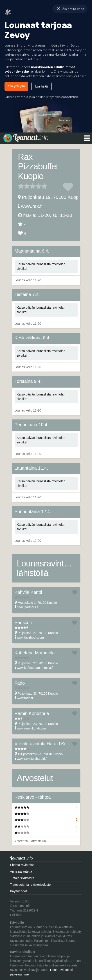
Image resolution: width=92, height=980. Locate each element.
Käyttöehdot (19, 891)
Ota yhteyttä (16, 86)
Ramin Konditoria (32, 713)
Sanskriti (23, 623)
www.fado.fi (25, 698)
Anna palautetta (21, 871)
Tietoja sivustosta (22, 878)
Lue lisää (41, 86)
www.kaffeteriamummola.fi (35, 668)
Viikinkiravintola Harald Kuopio (45, 744)
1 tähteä (21, 186)
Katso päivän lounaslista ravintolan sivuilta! (41, 266)
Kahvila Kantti (28, 592)
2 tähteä (24, 186)
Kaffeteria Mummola (35, 653)
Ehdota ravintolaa (22, 865)
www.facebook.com (30, 637)
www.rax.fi (32, 206)
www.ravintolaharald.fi (32, 759)
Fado (20, 683)
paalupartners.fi (28, 607)
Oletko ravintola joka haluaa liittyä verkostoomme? (42, 97)
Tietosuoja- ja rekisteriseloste (30, 885)
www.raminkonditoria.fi (32, 728)
